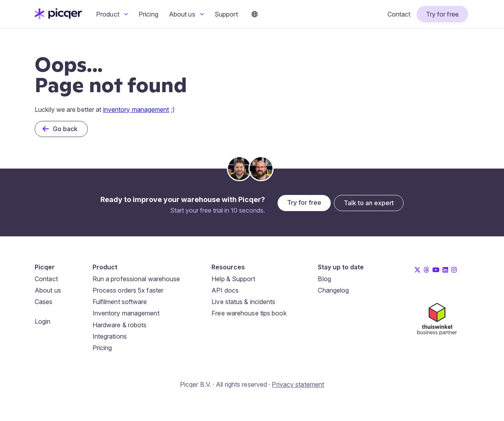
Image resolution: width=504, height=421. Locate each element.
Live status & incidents (243, 302)
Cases (44, 302)
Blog (324, 279)
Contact (399, 14)
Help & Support (233, 279)
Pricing (148, 14)
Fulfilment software (120, 302)
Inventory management (126, 313)
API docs (225, 290)
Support (226, 14)
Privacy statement (298, 384)
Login (43, 321)
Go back (65, 129)
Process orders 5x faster (128, 290)
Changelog (333, 290)
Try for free (442, 14)
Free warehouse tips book (249, 313)
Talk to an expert (369, 203)
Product (112, 14)
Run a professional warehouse (136, 279)
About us (186, 14)
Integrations (110, 336)
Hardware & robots (120, 325)
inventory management (136, 109)
